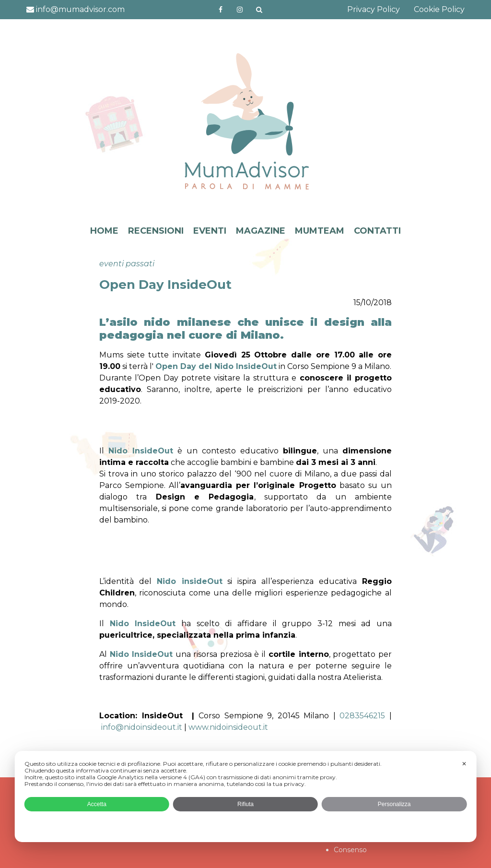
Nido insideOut (190, 581)
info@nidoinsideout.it (142, 727)
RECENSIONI (156, 231)
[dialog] (246, 797)
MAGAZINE (261, 231)
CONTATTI (377, 231)
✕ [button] (464, 764)
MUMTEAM (320, 231)
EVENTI (210, 231)
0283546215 (362, 716)
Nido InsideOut (141, 451)
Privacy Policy (374, 9)
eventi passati (127, 264)
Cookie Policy (439, 9)
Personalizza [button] (394, 804)
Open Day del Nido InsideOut (216, 366)
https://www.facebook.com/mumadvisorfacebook (221, 10)
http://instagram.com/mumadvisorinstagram (240, 10)
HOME (104, 231)
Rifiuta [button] (245, 804)
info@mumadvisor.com (76, 9)
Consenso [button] (350, 850)
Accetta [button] (97, 804)
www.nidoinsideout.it (228, 727)
